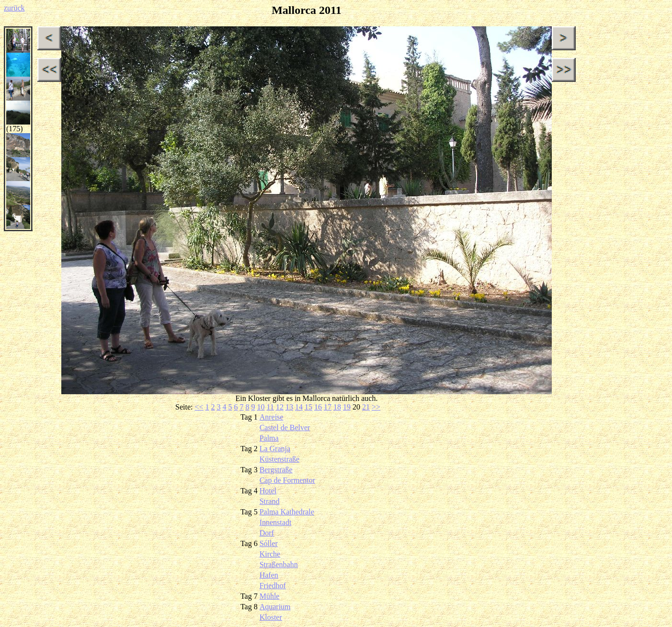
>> (376, 407)
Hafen (269, 575)
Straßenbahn (279, 564)
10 (261, 407)
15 (308, 407)
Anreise (272, 417)
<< (199, 407)
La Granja (275, 449)
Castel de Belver (285, 427)
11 (270, 407)
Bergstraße (276, 470)
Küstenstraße (280, 459)
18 (337, 407)
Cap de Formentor (287, 480)
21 (366, 407)
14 (299, 407)
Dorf (267, 533)
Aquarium (275, 607)
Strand (270, 501)
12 (280, 407)
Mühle (270, 596)
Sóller (269, 543)
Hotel (268, 491)
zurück (14, 8)
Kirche (270, 554)
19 (347, 407)
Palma (269, 438)
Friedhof (273, 586)
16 (318, 407)
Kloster (271, 617)
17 (328, 407)
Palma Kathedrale (287, 512)
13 (289, 407)
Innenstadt (276, 522)
